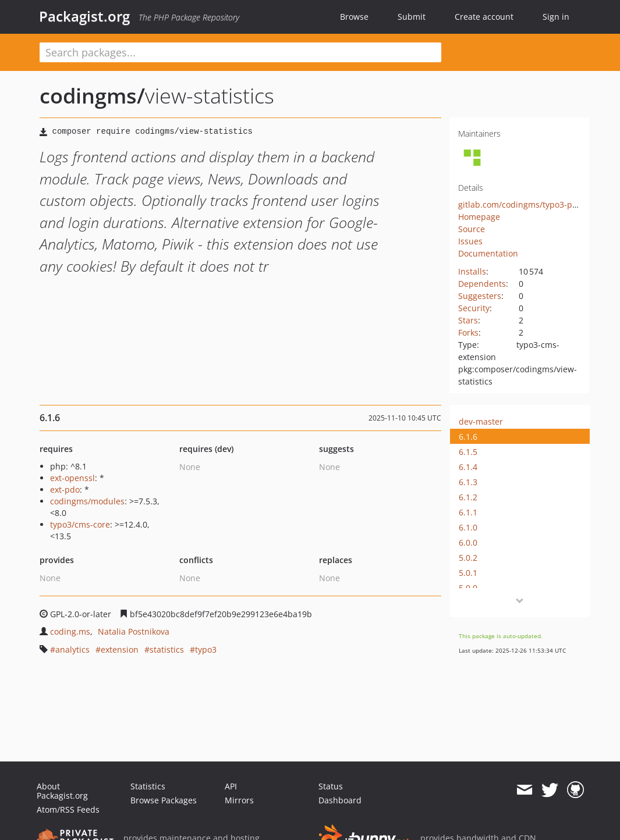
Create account (484, 17)
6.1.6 (468, 437)
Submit (412, 17)
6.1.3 (468, 482)
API (231, 786)
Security (474, 308)
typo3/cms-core (80, 524)
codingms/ (92, 96)
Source (472, 229)
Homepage (479, 217)
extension (120, 649)
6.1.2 (468, 497)
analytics (72, 649)
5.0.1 (468, 573)
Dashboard (340, 800)
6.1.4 (468, 467)
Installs (472, 271)
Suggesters (480, 296)
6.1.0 (468, 527)
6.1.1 (468, 512)
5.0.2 (468, 558)
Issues (470, 241)
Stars (468, 320)
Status (331, 786)
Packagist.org (84, 16)
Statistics (148, 786)
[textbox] (240, 52)
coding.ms (70, 631)
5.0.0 (468, 588)
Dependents (482, 284)
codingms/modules (87, 501)
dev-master (481, 421)
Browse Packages (164, 800)
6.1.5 (468, 452)
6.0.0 (468, 542)
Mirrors (239, 800)
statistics (167, 649)
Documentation (488, 253)
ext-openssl (72, 478)
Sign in (556, 17)
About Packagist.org (62, 791)
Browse (354, 17)
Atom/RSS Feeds (68, 809)
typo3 (206, 649)
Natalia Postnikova (134, 631)
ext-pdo (65, 490)
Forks (468, 332)
